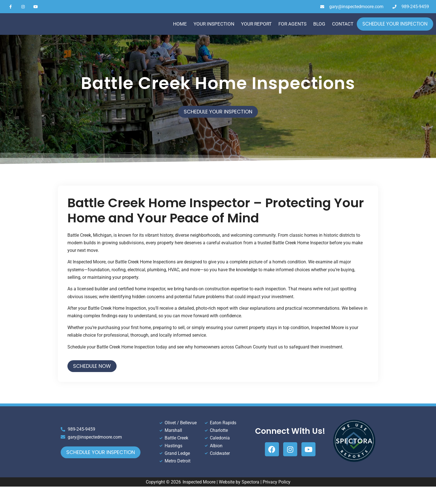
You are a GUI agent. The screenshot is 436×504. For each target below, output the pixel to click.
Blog (319, 30)
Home (180, 30)
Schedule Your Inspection (395, 30)
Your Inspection (214, 30)
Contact (343, 30)
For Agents (292, 30)
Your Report (256, 30)
